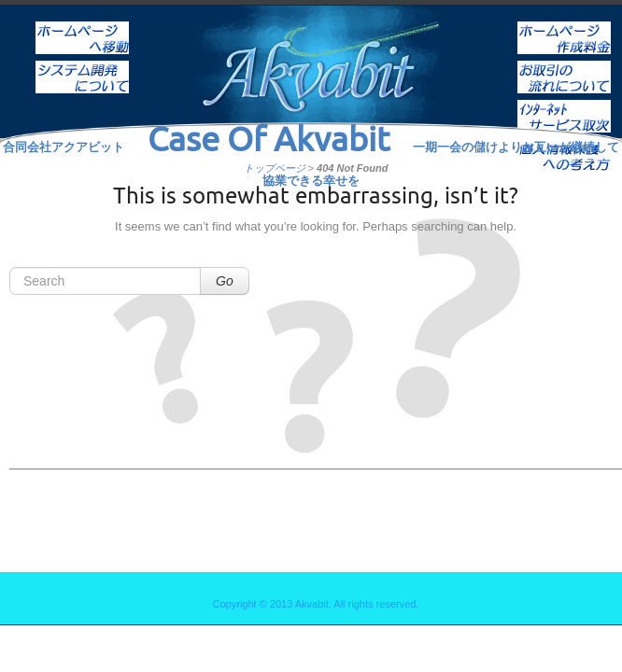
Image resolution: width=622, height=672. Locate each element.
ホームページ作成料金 (564, 25)
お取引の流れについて (564, 64)
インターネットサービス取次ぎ (564, 104)
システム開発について (82, 64)
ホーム (82, 25)
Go (225, 281)
